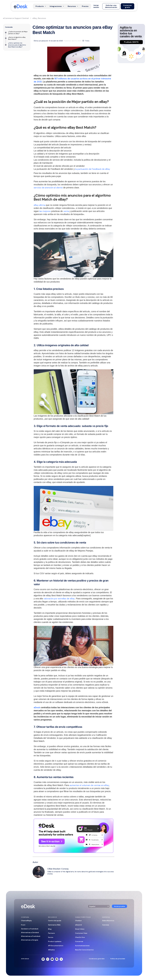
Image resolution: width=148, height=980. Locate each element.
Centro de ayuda (55, 921)
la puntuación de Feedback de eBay (93, 169)
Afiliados (51, 950)
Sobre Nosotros (108, 921)
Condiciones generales (97, 959)
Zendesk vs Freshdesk (30, 929)
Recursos (42, 18)
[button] (96, 6)
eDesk (37, 707)
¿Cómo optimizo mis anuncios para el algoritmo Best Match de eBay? (17, 45)
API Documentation (56, 946)
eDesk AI (78, 925)
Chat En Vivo (80, 937)
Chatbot (78, 921)
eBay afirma (40, 205)
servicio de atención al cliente (48, 188)
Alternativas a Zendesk (30, 932)
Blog (50, 929)
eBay (35, 18)
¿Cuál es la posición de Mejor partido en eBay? (18, 33)
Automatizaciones (82, 946)
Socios (51, 937)
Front (23, 925)
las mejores (45, 211)
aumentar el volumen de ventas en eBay (89, 785)
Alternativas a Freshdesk (31, 936)
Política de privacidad (118, 959)
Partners (51, 933)
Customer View (81, 933)
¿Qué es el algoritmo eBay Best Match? (17, 38)
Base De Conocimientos (84, 950)
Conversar (79, 941)
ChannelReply (26, 921)
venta (66, 211)
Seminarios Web (54, 925)
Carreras (106, 925)
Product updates (55, 941)
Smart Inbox (80, 929)
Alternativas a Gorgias (30, 940)
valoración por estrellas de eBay (59, 599)
